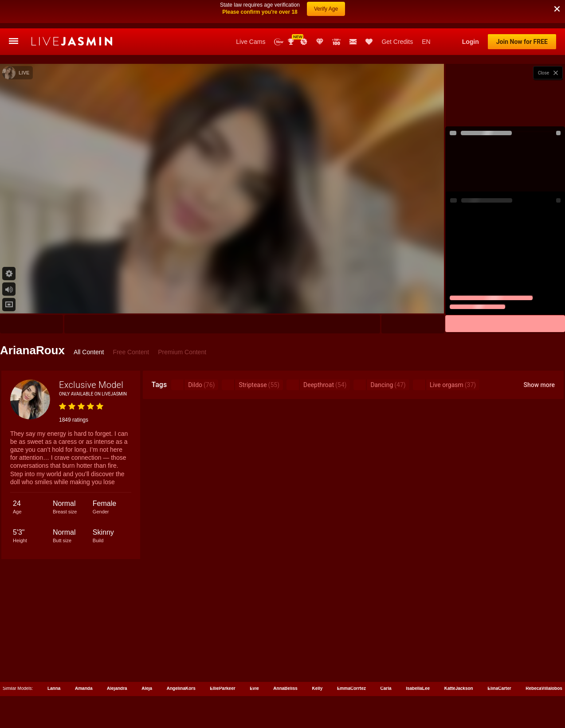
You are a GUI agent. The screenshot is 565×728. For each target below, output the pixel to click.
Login (471, 13)
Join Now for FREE (522, 13)
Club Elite (320, 13)
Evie (254, 660)
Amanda (84, 660)
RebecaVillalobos (544, 660)
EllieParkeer (222, 660)
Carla (386, 660)
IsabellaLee (418, 660)
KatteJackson (459, 660)
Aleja (147, 660)
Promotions (304, 13)
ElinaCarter (499, 660)
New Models (279, 14)
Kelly (317, 660)
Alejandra (117, 660)
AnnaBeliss (285, 660)
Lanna (54, 660)
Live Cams (251, 13)
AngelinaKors (181, 660)
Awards (292, 13)
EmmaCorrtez (351, 660)
